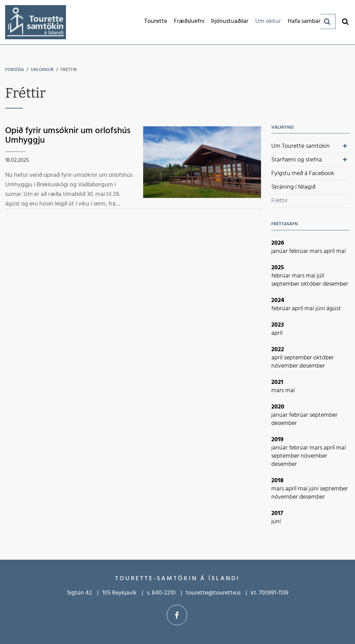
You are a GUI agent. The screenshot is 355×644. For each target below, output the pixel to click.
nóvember (285, 366)
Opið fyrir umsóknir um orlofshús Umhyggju (68, 136)
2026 (278, 243)
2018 (277, 481)
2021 (277, 382)
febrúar (299, 251)
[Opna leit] (345, 21)
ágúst (334, 309)
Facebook (177, 615)
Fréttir (69, 70)
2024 (278, 300)
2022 (278, 350)
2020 (278, 407)
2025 (278, 268)
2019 (277, 440)
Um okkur (42, 70)
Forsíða (15, 70)
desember (335, 284)
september (286, 284)
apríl (330, 251)
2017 (277, 513)
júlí (320, 276)
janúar (280, 251)
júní (321, 309)
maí (341, 251)
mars (317, 251)
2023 (278, 325)
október (312, 284)
